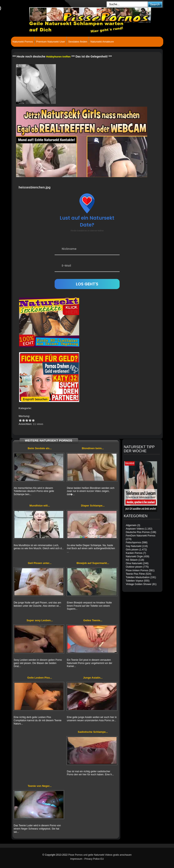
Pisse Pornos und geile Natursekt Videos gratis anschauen (100, 855)
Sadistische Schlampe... (93, 732)
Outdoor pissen (134, 567)
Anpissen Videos (135, 529)
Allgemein (131, 525)
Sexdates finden (78, 42)
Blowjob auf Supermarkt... (93, 563)
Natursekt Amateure (102, 42)
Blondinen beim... (93, 448)
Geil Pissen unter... (40, 563)
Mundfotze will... (40, 506)
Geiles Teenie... (93, 620)
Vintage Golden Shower (139, 584)
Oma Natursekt (134, 563)
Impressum (76, 859)
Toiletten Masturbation (138, 577)
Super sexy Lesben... (40, 620)
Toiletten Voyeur (135, 581)
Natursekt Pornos (23, 42)
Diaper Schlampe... (93, 506)
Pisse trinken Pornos (137, 570)
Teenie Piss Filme (135, 574)
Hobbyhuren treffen (58, 57)
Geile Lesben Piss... (40, 678)
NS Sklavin (132, 560)
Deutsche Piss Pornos (138, 532)
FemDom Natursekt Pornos (141, 536)
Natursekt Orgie (134, 556)
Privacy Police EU (94, 859)
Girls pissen (132, 550)
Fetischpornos (133, 542)
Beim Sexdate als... (40, 448)
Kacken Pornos (134, 553)
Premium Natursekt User (51, 42)
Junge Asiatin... (93, 678)
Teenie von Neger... (40, 786)
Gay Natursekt (134, 546)
